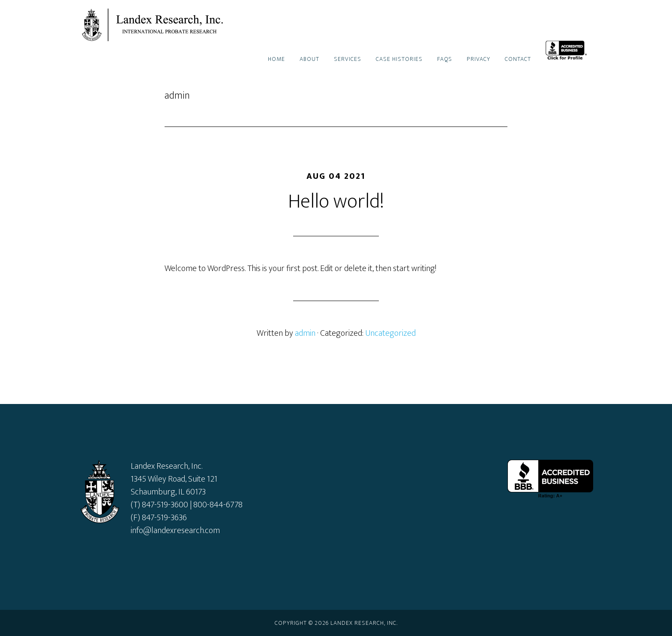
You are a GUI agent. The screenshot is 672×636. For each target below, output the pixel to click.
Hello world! (336, 202)
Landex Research (156, 25)
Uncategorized (390, 333)
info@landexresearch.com (175, 531)
